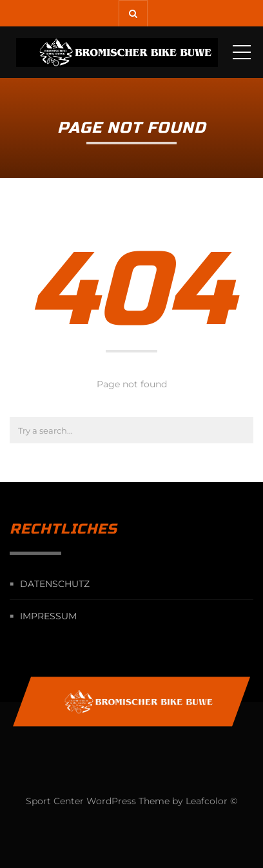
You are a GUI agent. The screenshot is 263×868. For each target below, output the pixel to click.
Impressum (48, 616)
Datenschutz (55, 584)
